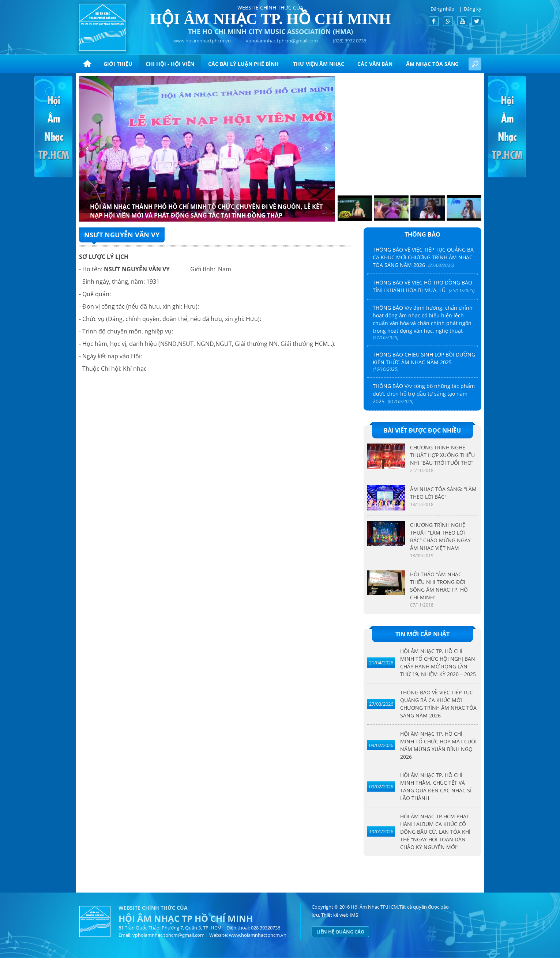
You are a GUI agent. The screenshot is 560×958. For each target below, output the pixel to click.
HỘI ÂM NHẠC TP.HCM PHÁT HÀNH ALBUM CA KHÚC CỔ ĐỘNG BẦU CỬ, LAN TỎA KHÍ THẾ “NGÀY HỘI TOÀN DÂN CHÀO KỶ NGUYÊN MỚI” (435, 832)
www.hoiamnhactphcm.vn (202, 41)
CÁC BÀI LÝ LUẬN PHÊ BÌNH (243, 64)
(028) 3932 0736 (349, 41)
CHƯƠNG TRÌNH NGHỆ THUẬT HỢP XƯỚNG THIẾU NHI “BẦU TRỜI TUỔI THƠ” (442, 455)
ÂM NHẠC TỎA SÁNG (432, 64)
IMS (354, 915)
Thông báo (422, 234)
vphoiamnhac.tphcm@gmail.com (282, 41)
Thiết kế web (335, 915)
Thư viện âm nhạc (319, 64)
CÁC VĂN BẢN (375, 64)
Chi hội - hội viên (170, 64)
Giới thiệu (118, 64)
